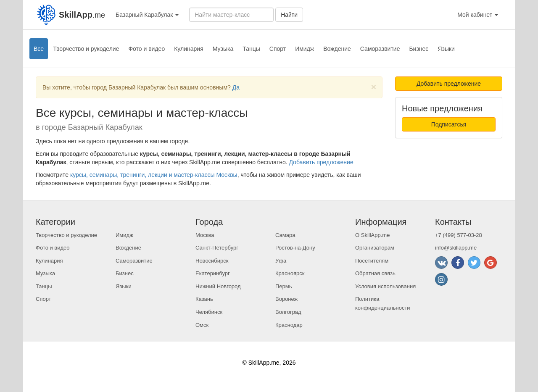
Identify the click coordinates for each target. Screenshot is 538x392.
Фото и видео (146, 49)
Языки (446, 49)
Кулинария (189, 49)
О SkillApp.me (372, 235)
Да (236, 87)
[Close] (374, 87)
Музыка (223, 49)
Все (39, 49)
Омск (202, 325)
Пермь (284, 286)
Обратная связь (375, 273)
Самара (285, 235)
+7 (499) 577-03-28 (459, 235)
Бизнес (419, 49)
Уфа (281, 261)
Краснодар (289, 325)
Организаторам (375, 248)
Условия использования (385, 286)
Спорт (278, 49)
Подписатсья (449, 124)
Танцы (251, 49)
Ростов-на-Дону (295, 248)
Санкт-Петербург (217, 248)
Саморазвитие (380, 49)
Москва (205, 235)
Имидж (305, 49)
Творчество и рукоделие (86, 49)
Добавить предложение (321, 162)
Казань (204, 299)
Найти (289, 15)
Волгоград (288, 312)
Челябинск (209, 312)
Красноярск (290, 273)
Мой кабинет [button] (478, 15)
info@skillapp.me (456, 248)
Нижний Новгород (218, 286)
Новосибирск (212, 261)
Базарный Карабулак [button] (147, 15)
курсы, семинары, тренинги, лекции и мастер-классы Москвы (154, 175)
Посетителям (372, 261)
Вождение (337, 49)
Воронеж (286, 299)
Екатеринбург (213, 273)
